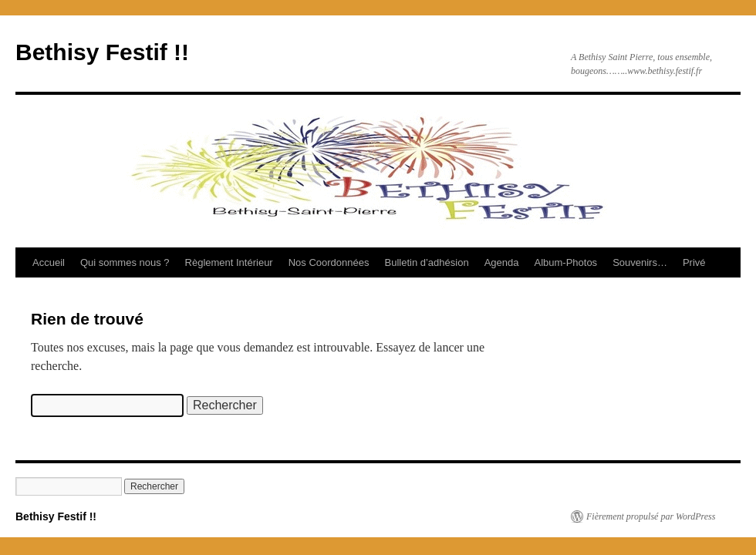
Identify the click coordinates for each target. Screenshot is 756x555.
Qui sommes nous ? (125, 262)
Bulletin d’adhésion (427, 262)
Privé (694, 262)
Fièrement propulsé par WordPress (651, 516)
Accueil (49, 262)
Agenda (502, 262)
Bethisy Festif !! (102, 52)
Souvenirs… (640, 262)
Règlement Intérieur (229, 262)
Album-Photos (565, 262)
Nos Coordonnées (329, 262)
